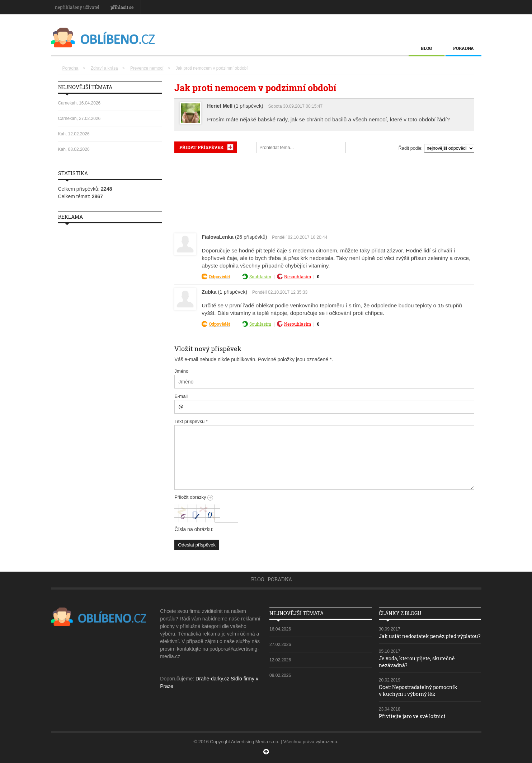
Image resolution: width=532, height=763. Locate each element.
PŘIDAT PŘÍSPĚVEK (201, 147)
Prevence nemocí (147, 68)
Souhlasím (260, 276)
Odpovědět (219, 276)
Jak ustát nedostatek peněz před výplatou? (430, 636)
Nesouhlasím (298, 276)
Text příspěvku (191, 421)
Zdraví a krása (104, 68)
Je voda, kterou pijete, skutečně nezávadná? (417, 662)
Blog (426, 48)
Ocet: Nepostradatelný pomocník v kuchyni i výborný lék (418, 690)
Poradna (463, 48)
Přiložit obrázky (194, 497)
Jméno (181, 371)
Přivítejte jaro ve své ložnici (412, 715)
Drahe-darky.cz (212, 679)
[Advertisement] (324, 192)
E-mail (181, 396)
